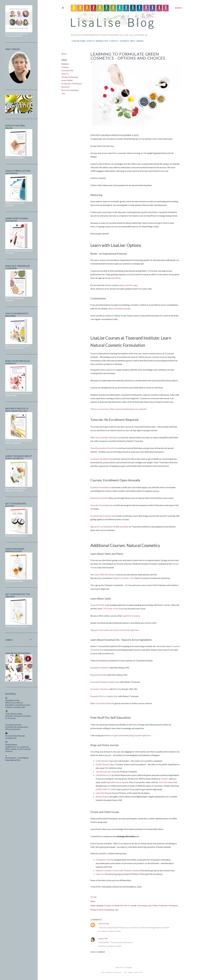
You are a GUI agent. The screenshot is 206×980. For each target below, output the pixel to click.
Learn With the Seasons (105, 574)
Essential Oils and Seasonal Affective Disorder (16, 728)
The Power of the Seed (113, 608)
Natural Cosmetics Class (124, 578)
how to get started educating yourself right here (129, 735)
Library (139, 41)
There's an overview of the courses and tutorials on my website (118, 409)
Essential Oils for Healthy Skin (104, 696)
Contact (113, 41)
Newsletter (101, 41)
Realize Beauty (102, 797)
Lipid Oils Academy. (131, 616)
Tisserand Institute (103, 703)
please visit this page (128, 285)
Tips (63, 93)
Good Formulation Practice (103, 448)
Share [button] (64, 54)
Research (65, 87)
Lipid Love (100, 874)
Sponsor (123, 41)
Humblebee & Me (12, 700)
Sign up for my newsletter (102, 527)
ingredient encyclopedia (118, 782)
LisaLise (101, 938)
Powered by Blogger (122, 968)
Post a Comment (98, 952)
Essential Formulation (100, 487)
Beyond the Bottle (99, 675)
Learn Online (67, 80)
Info (132, 41)
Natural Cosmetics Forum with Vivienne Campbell (118, 870)
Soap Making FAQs (13, 760)
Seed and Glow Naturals (15, 736)
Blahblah (65, 64)
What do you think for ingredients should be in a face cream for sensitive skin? (18, 705)
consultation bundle (121, 308)
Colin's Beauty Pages (14, 714)
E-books (65, 67)
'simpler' (165, 779)
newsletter (116, 278)
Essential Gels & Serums (101, 516)
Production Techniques (72, 84)
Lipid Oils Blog (102, 793)
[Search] (179, 8)
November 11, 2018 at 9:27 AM (109, 931)
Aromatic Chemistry (100, 689)
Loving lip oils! (11, 738)
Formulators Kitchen (105, 860)
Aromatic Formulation (100, 505)
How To (90, 41)
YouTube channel (166, 782)
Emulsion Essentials (99, 498)
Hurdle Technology (70, 77)
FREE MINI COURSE (106, 789)
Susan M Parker (97, 605)
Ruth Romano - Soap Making (17, 758)
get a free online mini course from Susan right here (117, 630)
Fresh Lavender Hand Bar (106, 437)
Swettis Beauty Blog (105, 764)
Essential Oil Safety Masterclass (105, 682)
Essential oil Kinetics (100, 668)
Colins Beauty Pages (105, 761)
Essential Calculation (100, 459)
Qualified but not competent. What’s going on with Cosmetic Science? (18, 749)
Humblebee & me (104, 775)
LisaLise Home (78, 41)
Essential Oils (67, 70)
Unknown (102, 924)
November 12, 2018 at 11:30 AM (110, 946)
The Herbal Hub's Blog (106, 772)
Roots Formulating (70, 90)
